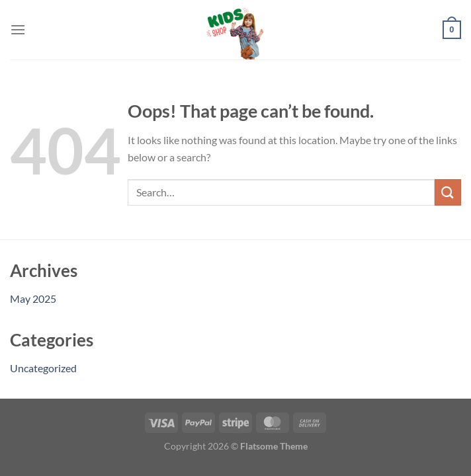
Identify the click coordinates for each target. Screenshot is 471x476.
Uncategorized (43, 368)
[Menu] (18, 29)
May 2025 (33, 298)
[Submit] (448, 192)
